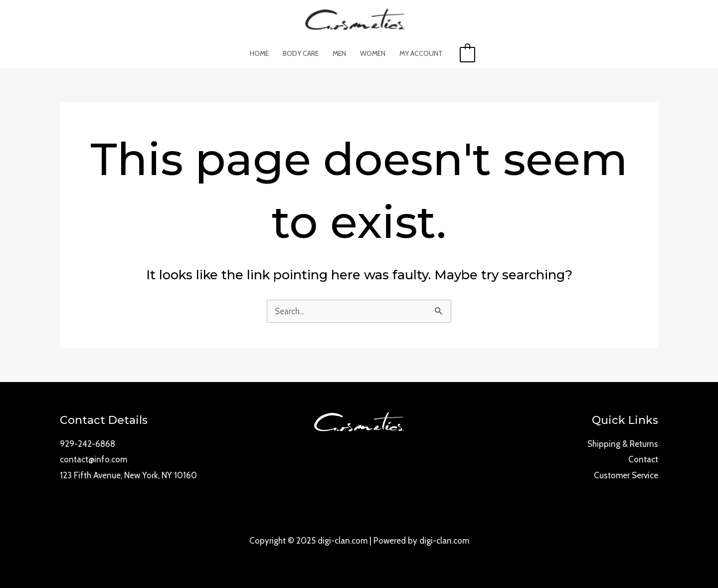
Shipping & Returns (623, 444)
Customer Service (626, 475)
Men (339, 53)
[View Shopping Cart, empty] (467, 53)
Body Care (301, 53)
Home (259, 53)
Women (373, 53)
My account (421, 53)
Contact (643, 459)
